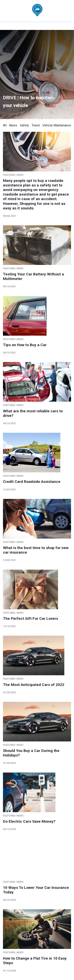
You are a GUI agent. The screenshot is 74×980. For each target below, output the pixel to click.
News (13, 125)
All (5, 125)
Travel (36, 125)
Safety (24, 125)
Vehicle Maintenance (57, 125)
